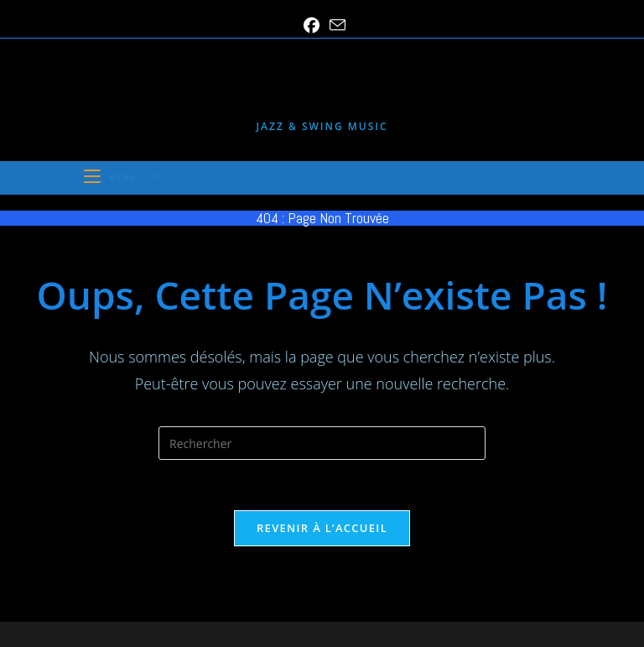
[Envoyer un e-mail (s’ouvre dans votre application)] (335, 25)
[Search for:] (151, 177)
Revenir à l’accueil (322, 528)
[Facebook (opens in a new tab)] (312, 26)
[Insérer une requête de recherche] (322, 443)
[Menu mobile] (112, 177)
